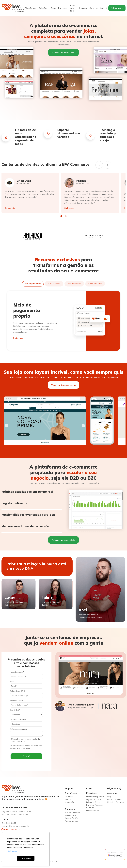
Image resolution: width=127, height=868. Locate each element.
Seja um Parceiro (93, 799)
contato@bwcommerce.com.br (15, 826)
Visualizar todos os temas (64, 385)
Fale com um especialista (63, 52)
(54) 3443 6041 (9, 823)
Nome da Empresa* (18, 701)
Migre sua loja (73, 8)
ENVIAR (26, 756)
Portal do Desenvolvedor (93, 809)
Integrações (70, 802)
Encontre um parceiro (95, 797)
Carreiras (94, 8)
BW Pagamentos (73, 813)
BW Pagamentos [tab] (33, 284)
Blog (109, 797)
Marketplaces (71, 815)
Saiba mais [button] (12, 851)
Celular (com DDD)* (18, 691)
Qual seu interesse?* (18, 719)
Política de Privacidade (21, 748)
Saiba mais (10, 208)
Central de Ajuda (114, 799)
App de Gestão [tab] (74, 284)
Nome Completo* (17, 672)
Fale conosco (117, 8)
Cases (54, 8)
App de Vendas (72, 821)
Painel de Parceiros (95, 805)
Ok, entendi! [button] (26, 858)
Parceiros (63, 8)
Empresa (83, 8)
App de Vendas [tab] (95, 284)
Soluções (43, 8)
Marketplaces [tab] (54, 284)
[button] (61, 216)
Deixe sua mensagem (19, 729)
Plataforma (30, 8)
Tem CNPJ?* (15, 710)
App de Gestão (72, 818)
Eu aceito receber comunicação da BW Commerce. (25, 740)
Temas (68, 799)
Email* (13, 681)
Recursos (69, 797)
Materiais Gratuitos (116, 802)
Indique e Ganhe (93, 802)
